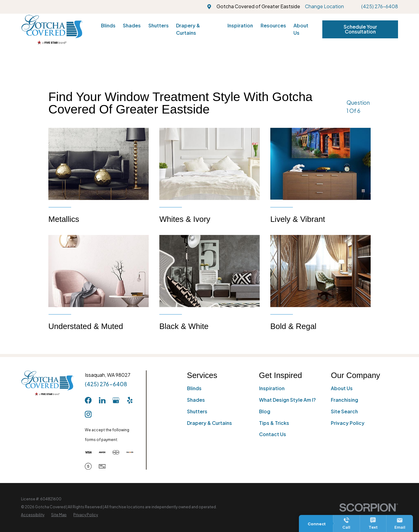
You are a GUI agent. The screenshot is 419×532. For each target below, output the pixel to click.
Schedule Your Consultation (360, 29)
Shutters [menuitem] (159, 26)
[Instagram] (88, 414)
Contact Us (273, 434)
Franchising (345, 400)
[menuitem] (33, 515)
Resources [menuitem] (273, 26)
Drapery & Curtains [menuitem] (188, 29)
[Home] (52, 30)
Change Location (324, 6)
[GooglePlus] (116, 400)
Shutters (197, 411)
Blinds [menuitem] (108, 26)
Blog (265, 411)
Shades (196, 400)
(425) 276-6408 (380, 6)
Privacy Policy (348, 423)
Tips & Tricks (274, 423)
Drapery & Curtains (209, 423)
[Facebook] (88, 400)
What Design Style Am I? (287, 400)
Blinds (194, 388)
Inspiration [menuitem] (240, 26)
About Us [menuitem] (301, 29)
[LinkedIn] (102, 400)
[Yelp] (130, 400)
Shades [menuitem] (132, 26)
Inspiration (272, 388)
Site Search (344, 411)
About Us (342, 388)
